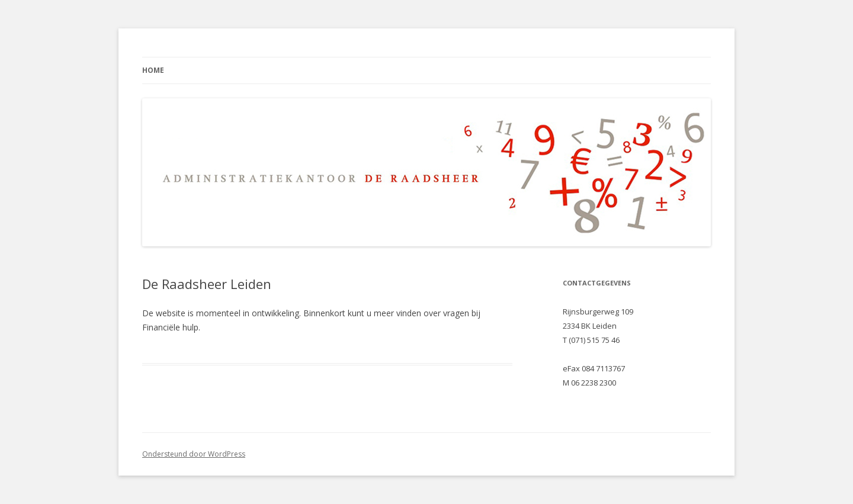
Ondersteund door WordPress (194, 454)
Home (153, 70)
